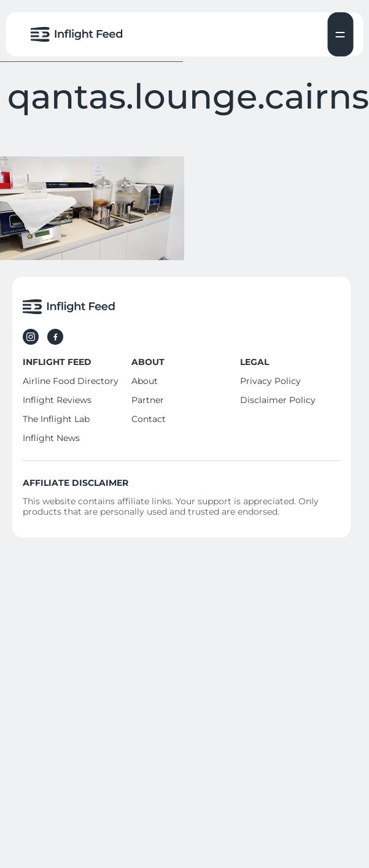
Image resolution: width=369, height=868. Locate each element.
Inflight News (51, 438)
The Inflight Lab (56, 419)
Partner (148, 400)
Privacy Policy (270, 381)
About (145, 381)
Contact (149, 419)
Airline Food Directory (71, 381)
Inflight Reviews (57, 400)
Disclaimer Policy (278, 400)
